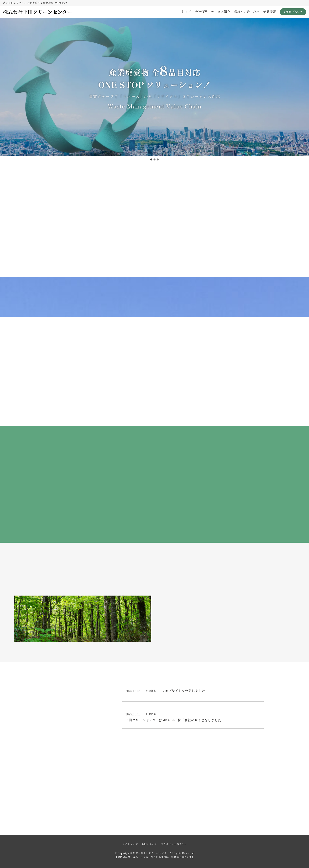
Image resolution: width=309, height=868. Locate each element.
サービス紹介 (221, 12)
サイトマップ (130, 844)
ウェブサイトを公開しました (183, 691)
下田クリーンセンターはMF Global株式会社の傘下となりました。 (175, 720)
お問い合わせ (293, 12)
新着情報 (270, 12)
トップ (186, 12)
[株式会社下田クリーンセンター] (37, 12)
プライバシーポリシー (174, 844)
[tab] (151, 159)
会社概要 (201, 12)
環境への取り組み (247, 12)
